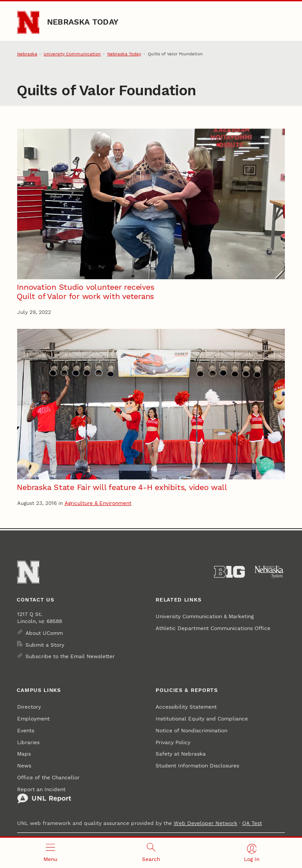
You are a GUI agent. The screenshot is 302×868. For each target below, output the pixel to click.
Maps (24, 754)
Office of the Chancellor (48, 778)
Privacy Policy (173, 742)
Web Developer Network (206, 823)
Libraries (28, 742)
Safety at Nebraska (181, 754)
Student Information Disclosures (197, 766)
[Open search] (151, 853)
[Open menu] (50, 853)
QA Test (252, 823)
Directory (29, 707)
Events (26, 731)
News (24, 766)
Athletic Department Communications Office (213, 628)
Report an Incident (44, 795)
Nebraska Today (83, 22)
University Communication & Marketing (205, 616)
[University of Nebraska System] (269, 572)
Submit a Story (45, 645)
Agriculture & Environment (98, 503)
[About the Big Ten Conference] (229, 572)
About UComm (44, 633)
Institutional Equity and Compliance (202, 719)
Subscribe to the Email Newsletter (70, 656)
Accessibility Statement (186, 707)
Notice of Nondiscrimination (191, 731)
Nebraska (27, 54)
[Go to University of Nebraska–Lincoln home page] (29, 22)
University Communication (72, 54)
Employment (33, 719)
